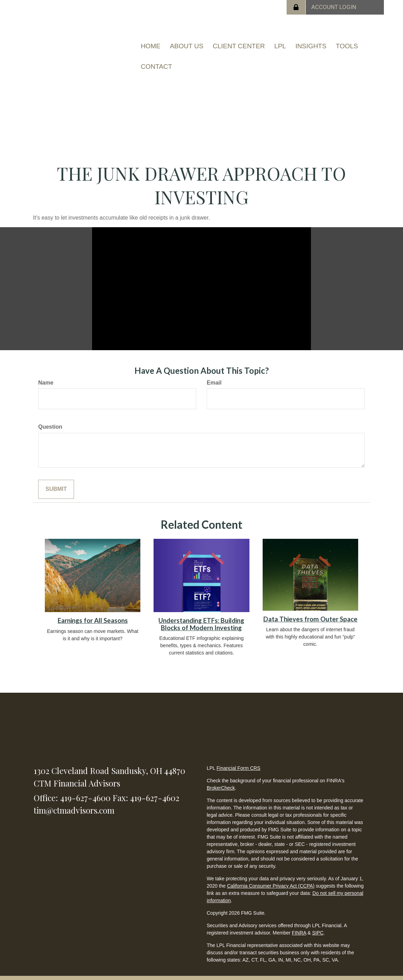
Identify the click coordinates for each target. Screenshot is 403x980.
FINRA (299, 923)
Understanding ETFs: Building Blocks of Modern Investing (201, 614)
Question (50, 417)
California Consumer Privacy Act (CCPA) (271, 876)
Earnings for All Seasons (93, 610)
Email (214, 372)
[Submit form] (56, 479)
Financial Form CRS (238, 758)
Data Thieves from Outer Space (310, 609)
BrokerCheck (221, 778)
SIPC (318, 923)
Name (46, 372)
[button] (186, 44)
